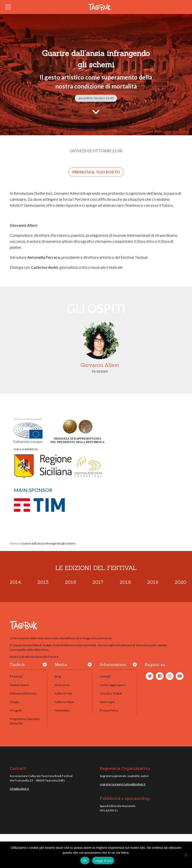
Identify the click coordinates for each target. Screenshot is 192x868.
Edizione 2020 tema (23, 693)
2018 (125, 582)
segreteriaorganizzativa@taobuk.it (123, 784)
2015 (43, 582)
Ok (85, 861)
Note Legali (107, 702)
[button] (45, 665)
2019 (153, 582)
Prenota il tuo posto (96, 172)
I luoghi (14, 702)
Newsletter (62, 710)
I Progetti (16, 710)
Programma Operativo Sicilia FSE (25, 721)
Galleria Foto (63, 693)
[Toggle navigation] (9, 7)
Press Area (62, 685)
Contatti (105, 676)
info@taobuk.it (19, 789)
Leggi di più (103, 861)
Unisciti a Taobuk (111, 693)
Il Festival (16, 676)
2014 (15, 582)
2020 (180, 582)
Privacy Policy (109, 710)
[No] (186, 855)
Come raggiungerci (112, 685)
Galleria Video (64, 702)
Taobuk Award (19, 685)
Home (14, 543)
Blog (58, 676)
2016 (70, 582)
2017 (98, 582)
